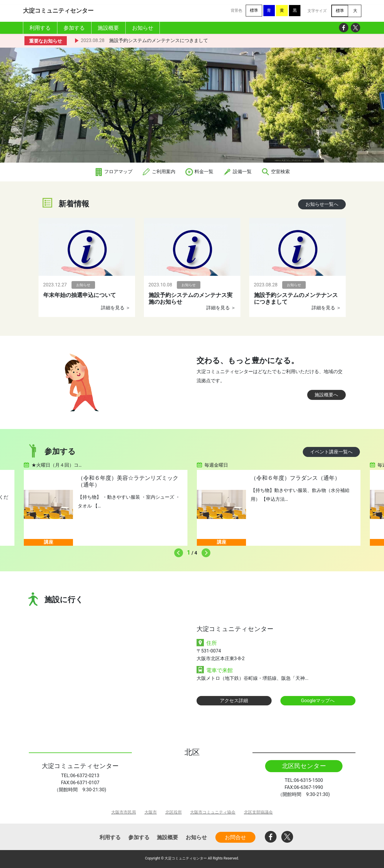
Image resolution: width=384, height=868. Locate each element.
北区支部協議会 (258, 812)
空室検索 (275, 172)
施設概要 (167, 837)
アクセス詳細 (234, 701)
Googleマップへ (318, 701)
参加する (139, 837)
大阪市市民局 (124, 812)
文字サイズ (317, 11)
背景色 (236, 10)
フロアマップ (113, 172)
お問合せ (235, 837)
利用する (110, 837)
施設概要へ (326, 395)
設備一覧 (237, 172)
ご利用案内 (159, 172)
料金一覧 (199, 172)
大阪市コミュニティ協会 (213, 812)
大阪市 (151, 812)
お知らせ (196, 837)
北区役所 (174, 812)
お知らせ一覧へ (322, 204)
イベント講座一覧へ (331, 452)
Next (205, 551)
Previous (177, 551)
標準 (254, 10)
